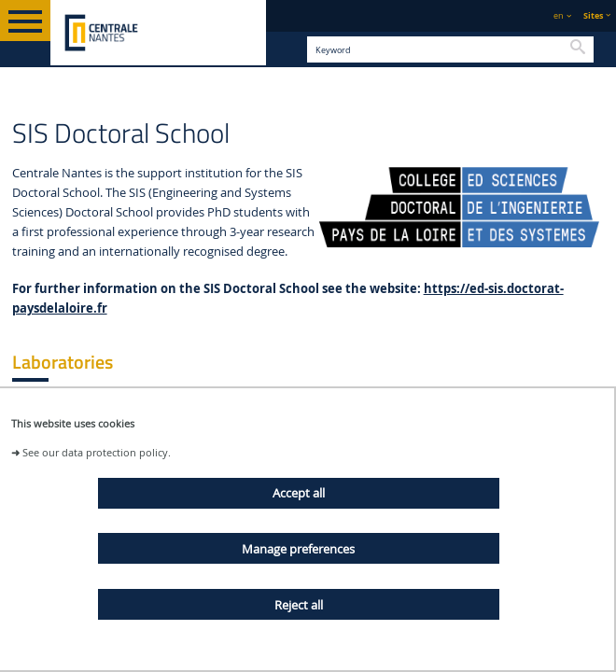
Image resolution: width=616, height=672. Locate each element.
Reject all (299, 605)
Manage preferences (298, 549)
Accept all (299, 493)
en (559, 15)
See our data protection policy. (97, 452)
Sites (593, 15)
